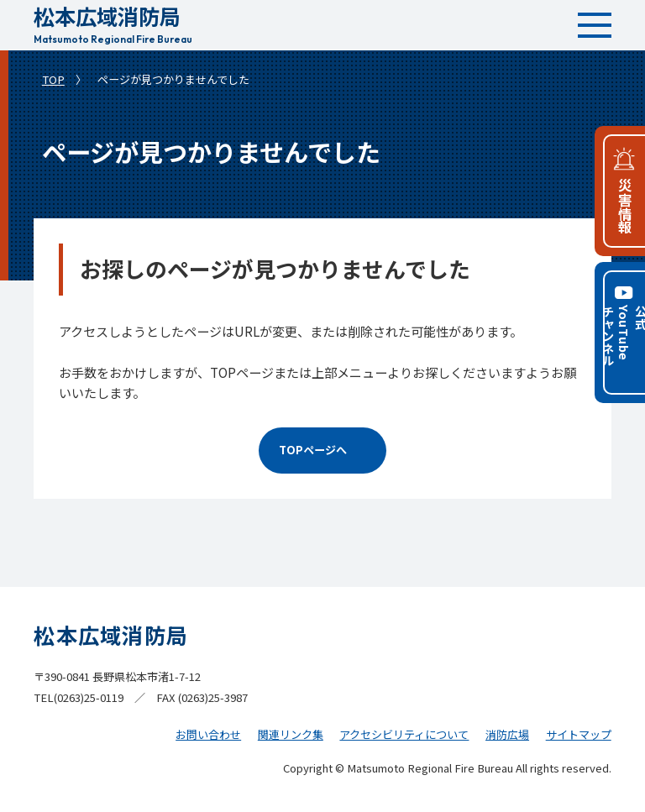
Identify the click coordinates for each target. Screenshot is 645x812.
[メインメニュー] (595, 25)
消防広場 (507, 734)
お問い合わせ (208, 734)
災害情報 (625, 206)
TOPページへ (313, 450)
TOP (53, 79)
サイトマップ (579, 734)
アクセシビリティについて (404, 734)
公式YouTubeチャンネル (622, 336)
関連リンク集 (291, 734)
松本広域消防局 (113, 22)
